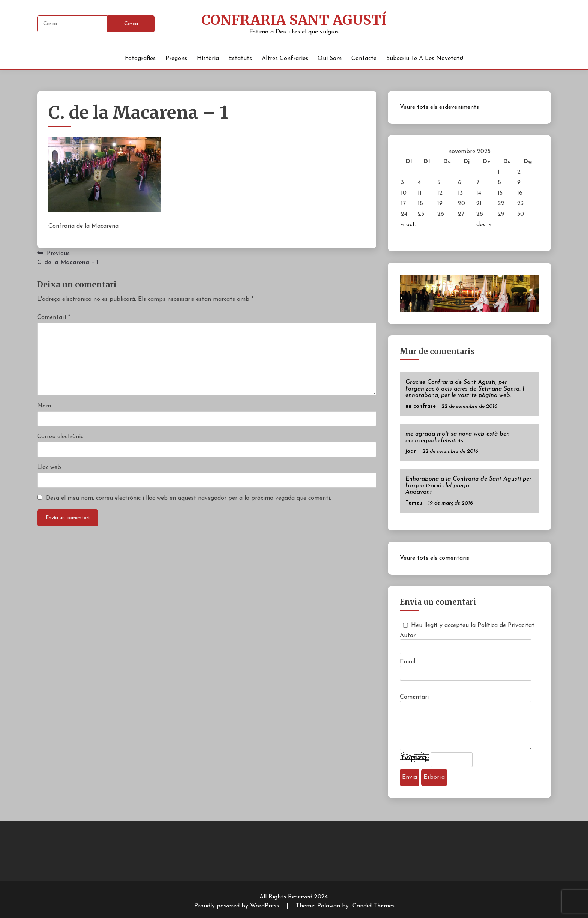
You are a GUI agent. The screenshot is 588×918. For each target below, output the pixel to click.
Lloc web (49, 467)
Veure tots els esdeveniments (439, 107)
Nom (44, 406)
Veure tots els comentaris (434, 558)
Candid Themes (373, 906)
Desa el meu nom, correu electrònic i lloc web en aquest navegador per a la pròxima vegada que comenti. (188, 498)
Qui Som (330, 59)
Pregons (176, 59)
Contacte (364, 59)
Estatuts (240, 59)
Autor (408, 636)
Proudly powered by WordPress (238, 906)
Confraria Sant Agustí (294, 20)
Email (407, 662)
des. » (484, 225)
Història (208, 59)
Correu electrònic (60, 437)
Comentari (54, 317)
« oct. (408, 225)
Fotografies (140, 59)
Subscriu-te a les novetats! (425, 59)
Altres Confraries (285, 59)
